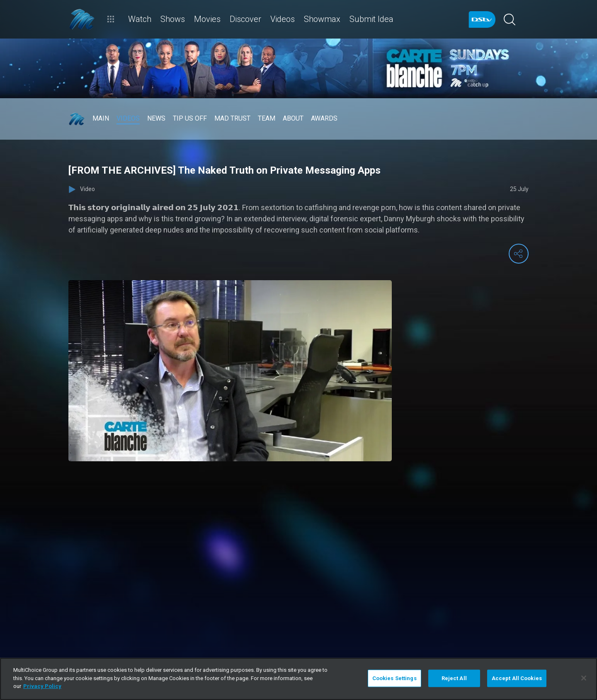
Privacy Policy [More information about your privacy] (42, 686)
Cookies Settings (394, 678)
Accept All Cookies (517, 678)
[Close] (584, 678)
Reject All (454, 678)
